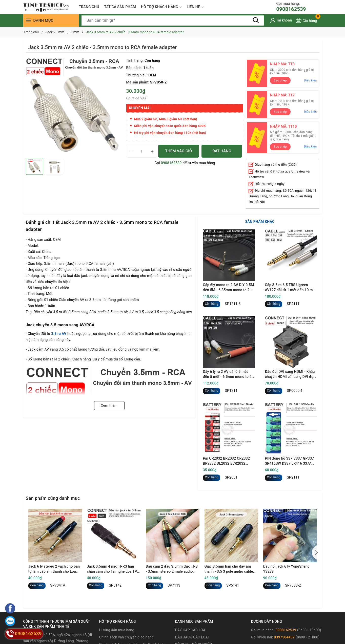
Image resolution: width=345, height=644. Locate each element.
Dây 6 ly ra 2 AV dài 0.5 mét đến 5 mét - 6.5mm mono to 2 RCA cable (227, 374)
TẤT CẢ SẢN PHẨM (120, 7)
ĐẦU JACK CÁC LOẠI (192, 637)
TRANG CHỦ (89, 7)
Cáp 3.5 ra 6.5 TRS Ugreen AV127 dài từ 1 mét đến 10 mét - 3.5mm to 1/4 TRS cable (291, 288)
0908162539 (291, 7)
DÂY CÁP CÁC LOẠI (191, 630)
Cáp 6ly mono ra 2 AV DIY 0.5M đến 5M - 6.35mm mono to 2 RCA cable (229, 288)
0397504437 (284, 637)
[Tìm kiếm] (256, 20)
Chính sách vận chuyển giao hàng (126, 637)
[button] (316, 552)
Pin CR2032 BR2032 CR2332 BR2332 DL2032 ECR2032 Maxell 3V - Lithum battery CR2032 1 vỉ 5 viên (227, 461)
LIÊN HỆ (195, 7)
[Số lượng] (141, 151)
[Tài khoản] (281, 21)
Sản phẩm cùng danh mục (53, 498)
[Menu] (28, 20)
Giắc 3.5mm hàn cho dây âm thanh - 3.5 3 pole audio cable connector (229, 569)
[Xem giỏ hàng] (306, 20)
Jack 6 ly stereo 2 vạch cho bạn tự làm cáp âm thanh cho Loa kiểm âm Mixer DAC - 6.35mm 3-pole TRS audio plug (55, 569)
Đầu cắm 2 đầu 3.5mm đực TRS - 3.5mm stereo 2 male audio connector (172, 569)
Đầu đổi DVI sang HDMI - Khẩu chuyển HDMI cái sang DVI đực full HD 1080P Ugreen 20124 (290, 374)
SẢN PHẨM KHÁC (260, 222)
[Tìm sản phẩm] (173, 20)
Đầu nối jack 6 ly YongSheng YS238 (286, 569)
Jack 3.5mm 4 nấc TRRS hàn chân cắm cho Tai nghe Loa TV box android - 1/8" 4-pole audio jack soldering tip (112, 569)
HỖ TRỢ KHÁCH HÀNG (161, 7)
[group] (75, 106)
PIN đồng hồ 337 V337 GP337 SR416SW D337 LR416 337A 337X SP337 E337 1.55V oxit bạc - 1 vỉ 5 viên (290, 461)
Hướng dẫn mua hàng (117, 630)
